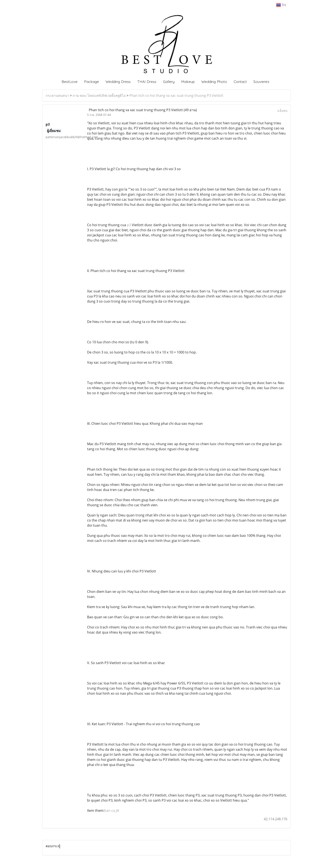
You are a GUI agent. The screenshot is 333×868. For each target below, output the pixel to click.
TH (281, 5)
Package (92, 82)
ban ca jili (112, 811)
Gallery (169, 82)
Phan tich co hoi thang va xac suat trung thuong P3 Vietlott (176, 95)
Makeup (188, 82)
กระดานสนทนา (57, 95)
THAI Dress (147, 82)
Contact (240, 82)
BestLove (70, 82)
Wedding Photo (214, 82)
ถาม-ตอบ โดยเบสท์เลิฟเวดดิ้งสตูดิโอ (99, 95)
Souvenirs (261, 82)
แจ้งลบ (282, 111)
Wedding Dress (118, 82)
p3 (129, 225)
